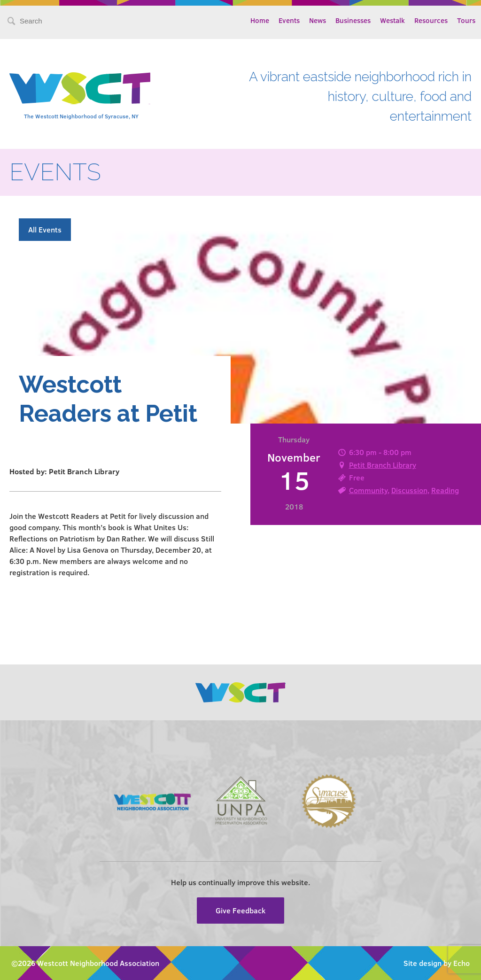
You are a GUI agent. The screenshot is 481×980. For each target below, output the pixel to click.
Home (260, 20)
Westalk (392, 20)
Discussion (409, 490)
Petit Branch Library (383, 465)
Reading (445, 490)
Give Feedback (240, 910)
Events (289, 20)
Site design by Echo (437, 963)
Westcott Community (80, 88)
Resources (431, 20)
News (318, 20)
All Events (45, 229)
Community (368, 490)
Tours (466, 20)
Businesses (353, 20)
